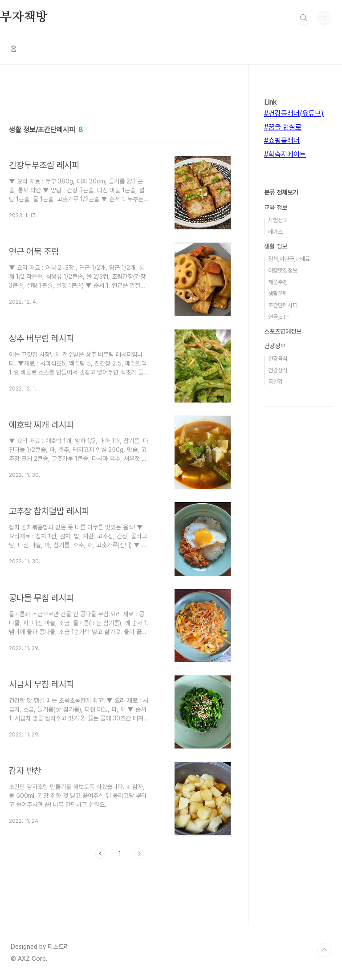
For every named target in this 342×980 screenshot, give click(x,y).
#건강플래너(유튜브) (294, 113)
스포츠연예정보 (283, 331)
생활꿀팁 (278, 294)
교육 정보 (276, 207)
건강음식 (278, 359)
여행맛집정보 (283, 270)
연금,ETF (279, 317)
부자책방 (24, 17)
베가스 (275, 232)
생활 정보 (276, 246)
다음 (139, 854)
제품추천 (278, 282)
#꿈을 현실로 (283, 127)
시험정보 (278, 220)
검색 (304, 18)
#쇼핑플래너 (282, 140)
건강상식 (278, 370)
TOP (324, 950)
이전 (101, 854)
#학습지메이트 (285, 154)
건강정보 (275, 346)
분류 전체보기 (281, 192)
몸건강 (275, 382)
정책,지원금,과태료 (289, 259)
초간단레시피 (283, 305)
